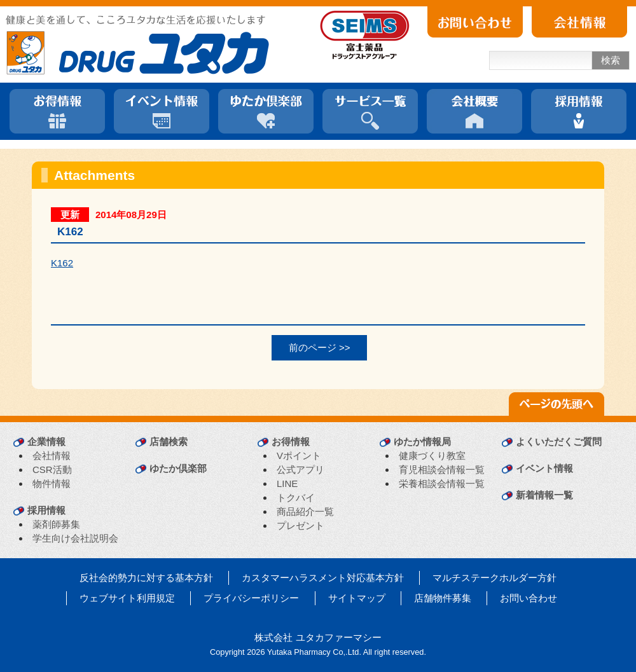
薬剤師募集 (56, 524)
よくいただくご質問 (559, 442)
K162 (62, 263)
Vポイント (299, 456)
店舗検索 (169, 442)
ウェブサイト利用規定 (127, 598)
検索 (611, 60)
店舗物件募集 (443, 598)
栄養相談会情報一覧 (442, 483)
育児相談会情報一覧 (442, 470)
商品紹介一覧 (305, 511)
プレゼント (301, 525)
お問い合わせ (529, 598)
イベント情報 (544, 468)
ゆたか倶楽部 (178, 468)
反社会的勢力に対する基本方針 (146, 578)
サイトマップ (357, 598)
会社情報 (52, 456)
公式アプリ (301, 470)
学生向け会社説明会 (75, 538)
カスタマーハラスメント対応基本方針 (323, 578)
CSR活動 (52, 470)
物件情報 (52, 483)
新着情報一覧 (544, 495)
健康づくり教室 (432, 456)
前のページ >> (320, 347)
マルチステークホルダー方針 (494, 578)
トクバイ (296, 497)
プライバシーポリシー (251, 598)
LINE (287, 483)
